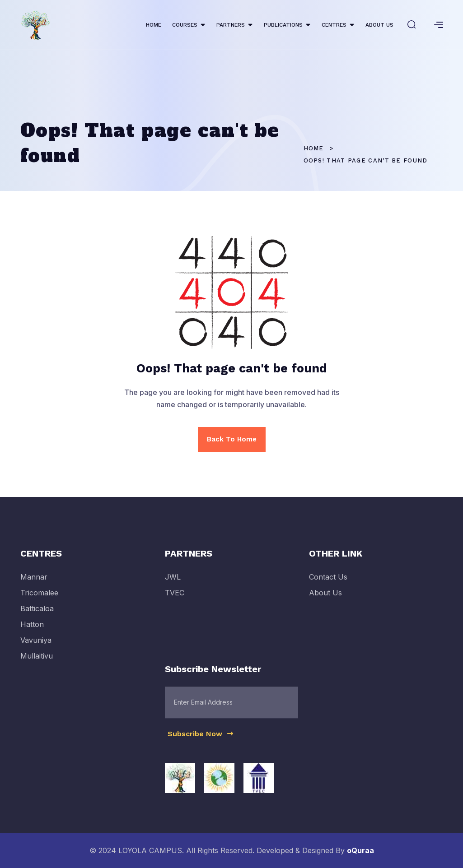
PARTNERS (231, 25)
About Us (325, 597)
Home (314, 148)
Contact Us (328, 581)
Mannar (34, 581)
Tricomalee (39, 597)
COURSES (185, 25)
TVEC (175, 597)
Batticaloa (37, 613)
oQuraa (360, 850)
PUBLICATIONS (283, 25)
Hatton (32, 629)
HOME (154, 25)
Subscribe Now (201, 738)
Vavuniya (36, 645)
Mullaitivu (37, 661)
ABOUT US (379, 25)
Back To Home (232, 439)
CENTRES (334, 25)
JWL (173, 581)
